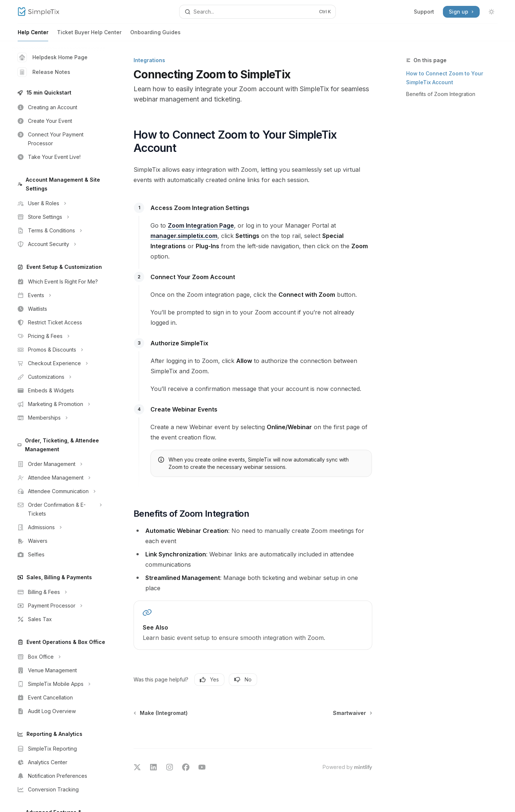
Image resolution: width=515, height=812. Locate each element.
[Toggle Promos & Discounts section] (59, 350)
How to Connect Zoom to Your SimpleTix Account (445, 78)
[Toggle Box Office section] (59, 657)
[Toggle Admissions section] (59, 527)
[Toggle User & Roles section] (59, 203)
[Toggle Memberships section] (59, 418)
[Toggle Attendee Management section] (59, 478)
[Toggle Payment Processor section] (59, 606)
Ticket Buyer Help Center (89, 35)
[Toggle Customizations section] (59, 377)
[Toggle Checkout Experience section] (59, 363)
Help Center (33, 35)
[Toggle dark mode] (491, 12)
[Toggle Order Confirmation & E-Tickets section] (59, 509)
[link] (253, 625)
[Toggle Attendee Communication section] (59, 491)
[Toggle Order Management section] (59, 464)
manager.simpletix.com (184, 236)
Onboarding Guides (155, 35)
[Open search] (257, 12)
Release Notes (44, 72)
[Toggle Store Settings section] (59, 217)
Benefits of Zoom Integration (441, 94)
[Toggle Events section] (59, 295)
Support (424, 12)
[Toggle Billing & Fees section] (59, 592)
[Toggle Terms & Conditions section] (59, 231)
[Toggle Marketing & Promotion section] (59, 404)
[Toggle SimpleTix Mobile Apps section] (59, 684)
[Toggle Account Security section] (59, 244)
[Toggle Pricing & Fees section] (59, 336)
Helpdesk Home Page (53, 57)
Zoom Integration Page (201, 225)
